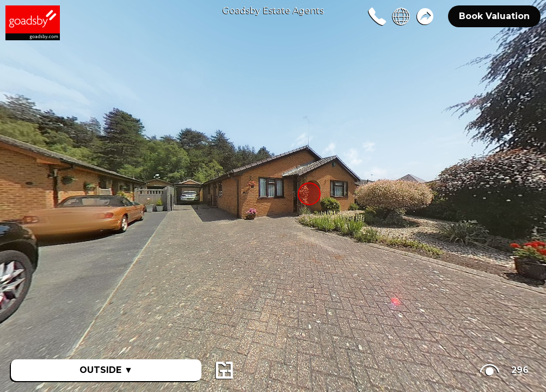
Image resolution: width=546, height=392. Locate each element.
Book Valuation (494, 16)
